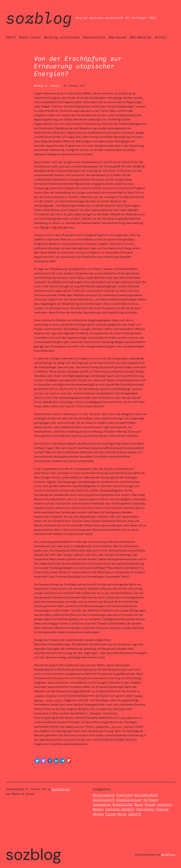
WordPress (168, 854)
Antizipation (104, 795)
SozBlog (39, 18)
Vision (111, 814)
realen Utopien (46, 696)
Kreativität (123, 804)
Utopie (98, 814)
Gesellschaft (104, 800)
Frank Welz (126, 718)
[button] (37, 761)
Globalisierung (129, 800)
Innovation (102, 804)
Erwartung (125, 795)
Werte (122, 814)
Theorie (162, 809)
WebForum (72, 727)
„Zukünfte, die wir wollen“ (115, 727)
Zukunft (135, 814)
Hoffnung (151, 800)
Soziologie (61, 789)
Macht (139, 804)
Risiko (150, 804)
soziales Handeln (120, 809)
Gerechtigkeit (146, 795)
